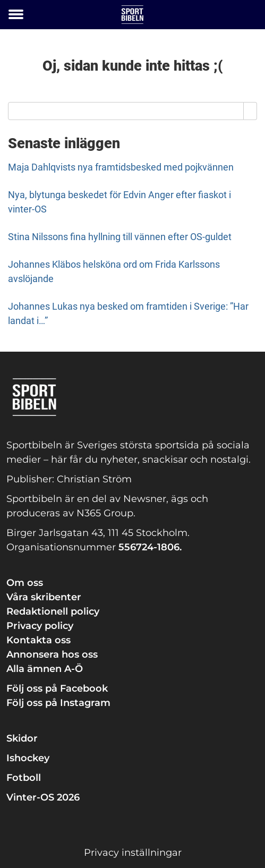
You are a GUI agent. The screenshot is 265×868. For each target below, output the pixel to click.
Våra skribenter (44, 597)
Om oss (25, 583)
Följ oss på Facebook (57, 688)
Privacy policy (40, 626)
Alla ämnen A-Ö (45, 669)
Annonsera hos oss (52, 654)
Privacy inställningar (133, 853)
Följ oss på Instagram (58, 703)
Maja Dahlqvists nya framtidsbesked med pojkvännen (121, 167)
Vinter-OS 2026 (43, 797)
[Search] (250, 111)
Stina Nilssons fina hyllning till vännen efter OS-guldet (120, 237)
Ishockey (28, 758)
